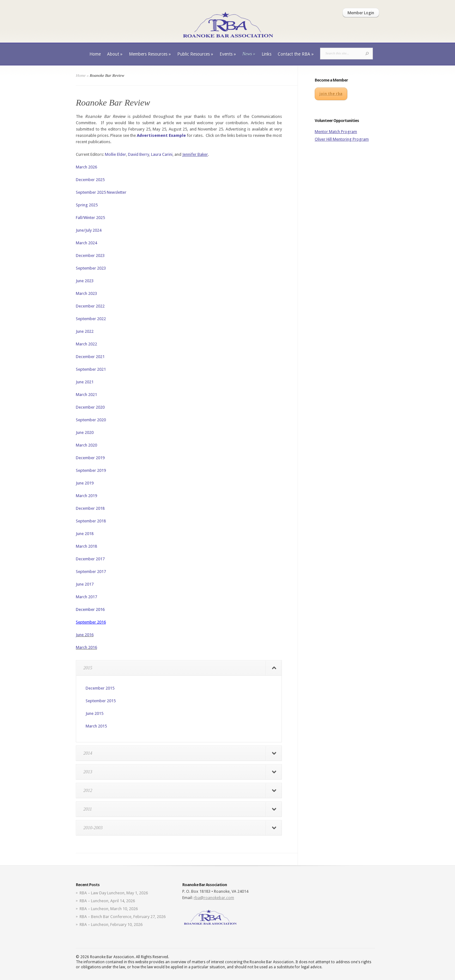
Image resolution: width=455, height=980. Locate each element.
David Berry (139, 154)
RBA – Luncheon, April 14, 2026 (107, 901)
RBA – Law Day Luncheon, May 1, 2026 (114, 893)
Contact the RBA (296, 54)
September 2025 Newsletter (101, 192)
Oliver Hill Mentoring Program (342, 139)
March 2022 (86, 344)
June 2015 (94, 713)
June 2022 (85, 331)
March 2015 (96, 726)
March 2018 (86, 546)
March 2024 (86, 243)
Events (228, 54)
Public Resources (195, 54)
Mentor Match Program (336, 132)
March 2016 (86, 647)
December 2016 (90, 609)
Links (267, 54)
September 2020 (91, 420)
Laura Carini (162, 154)
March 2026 (86, 167)
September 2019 (91, 470)
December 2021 (90, 357)
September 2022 (91, 319)
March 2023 (86, 293)
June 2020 (85, 432)
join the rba (331, 94)
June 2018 (85, 534)
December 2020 (90, 407)
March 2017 (86, 597)
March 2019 (86, 496)
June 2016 (85, 635)
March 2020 (86, 445)
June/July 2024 (89, 230)
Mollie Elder (115, 154)
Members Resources (150, 54)
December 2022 (90, 306)
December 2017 (90, 559)
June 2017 (85, 584)
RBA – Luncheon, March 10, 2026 (109, 909)
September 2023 (91, 268)
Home (95, 54)
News (249, 54)
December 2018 (90, 508)
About (115, 54)
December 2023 (90, 256)
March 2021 (86, 395)
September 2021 (91, 369)
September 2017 (91, 572)
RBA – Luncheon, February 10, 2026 (111, 925)
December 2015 (100, 688)
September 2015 (101, 701)
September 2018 (91, 521)
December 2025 (90, 180)
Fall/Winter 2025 (90, 218)
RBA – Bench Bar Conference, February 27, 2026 (123, 917)
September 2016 (91, 622)
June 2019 (85, 483)
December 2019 (90, 458)
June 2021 (85, 382)
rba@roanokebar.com (214, 898)
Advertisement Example (161, 135)
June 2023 (85, 281)
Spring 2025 (87, 205)
